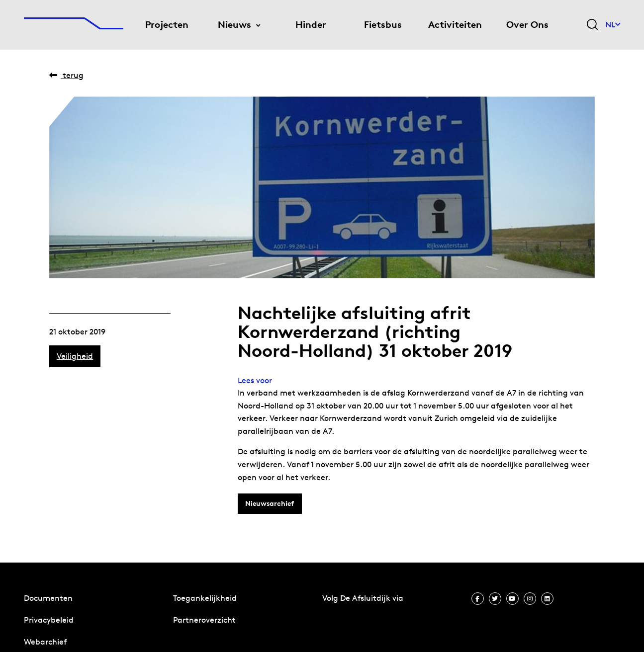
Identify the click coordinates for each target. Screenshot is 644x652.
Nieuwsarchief (270, 503)
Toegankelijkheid (205, 598)
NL (613, 25)
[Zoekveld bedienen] (592, 25)
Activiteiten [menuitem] (455, 25)
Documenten (48, 598)
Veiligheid (75, 356)
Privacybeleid (49, 620)
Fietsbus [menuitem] (383, 25)
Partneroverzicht (204, 620)
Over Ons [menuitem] (527, 25)
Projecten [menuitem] (167, 25)
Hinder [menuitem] (311, 25)
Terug (66, 75)
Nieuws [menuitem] (234, 25)
